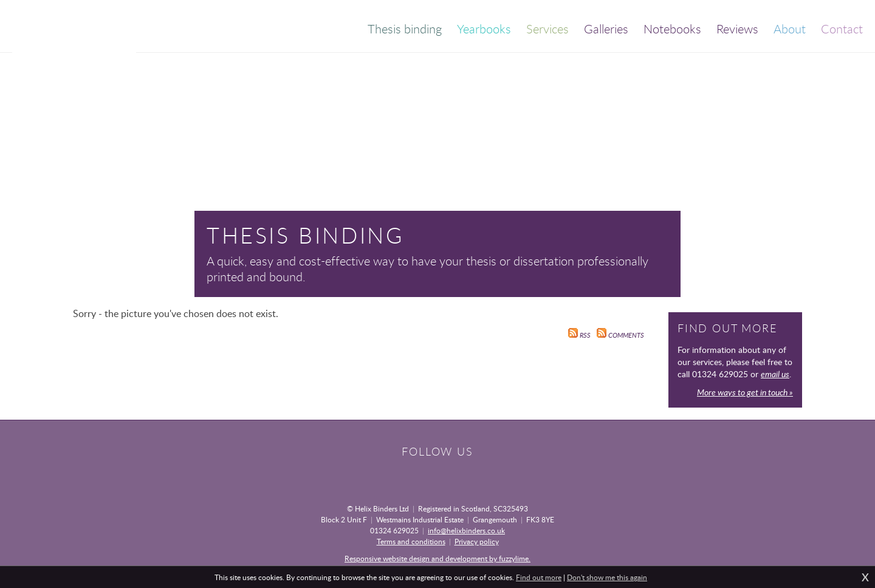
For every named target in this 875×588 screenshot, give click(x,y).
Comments (620, 335)
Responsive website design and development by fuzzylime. (437, 558)
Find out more (539, 577)
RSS (579, 335)
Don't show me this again (607, 577)
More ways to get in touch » (745, 392)
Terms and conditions (411, 541)
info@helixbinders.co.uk (466, 530)
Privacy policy (477, 541)
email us (775, 374)
